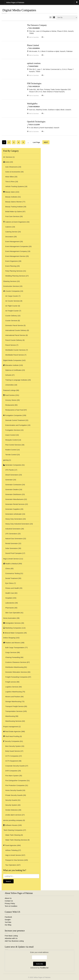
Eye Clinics (9, 583)
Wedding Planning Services (15, 276)
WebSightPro (32, 104)
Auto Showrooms (12, 167)
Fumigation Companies (12, 415)
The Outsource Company (37, 25)
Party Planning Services (14, 271)
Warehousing (10, 716)
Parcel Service (11, 345)
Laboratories (10, 603)
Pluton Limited (33, 45)
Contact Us (9, 901)
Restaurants (10, 405)
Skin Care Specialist (13, 613)
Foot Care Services (12, 216)
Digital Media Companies (12, 360)
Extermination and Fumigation (16, 425)
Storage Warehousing (13, 701)
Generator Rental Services (15, 504)
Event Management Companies (17, 246)
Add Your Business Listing (14, 941)
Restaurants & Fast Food (14, 410)
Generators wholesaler (14, 514)
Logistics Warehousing (13, 692)
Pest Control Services (13, 445)
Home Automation (10, 618)
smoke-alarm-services (13, 815)
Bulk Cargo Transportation (15, 648)
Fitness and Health (12, 588)
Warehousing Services (13, 721)
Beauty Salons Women (14, 202)
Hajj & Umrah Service (11, 559)
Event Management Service (15, 256)
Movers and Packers (13, 697)
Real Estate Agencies (12, 731)
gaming (6, 460)
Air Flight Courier (11, 306)
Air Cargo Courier (12, 296)
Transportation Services (14, 711)
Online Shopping (9, 638)
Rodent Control (11, 450)
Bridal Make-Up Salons (14, 212)
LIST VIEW (54, 17)
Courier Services (11, 321)
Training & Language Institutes (16, 380)
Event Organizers (12, 261)
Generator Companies (12, 465)
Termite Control (11, 455)
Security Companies (11, 741)
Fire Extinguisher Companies (16, 780)
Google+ (8, 920)
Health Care (10, 593)
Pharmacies (10, 608)
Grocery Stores (11, 400)
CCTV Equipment (12, 761)
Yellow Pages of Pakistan (42, 977)
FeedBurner (44, 968)
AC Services (8, 157)
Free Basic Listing (11, 936)
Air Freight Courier (12, 311)
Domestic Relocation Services (16, 672)
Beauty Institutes (11, 197)
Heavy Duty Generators (14, 519)
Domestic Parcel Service (14, 325)
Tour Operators (11, 865)
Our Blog (8, 925)
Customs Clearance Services (16, 662)
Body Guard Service (13, 751)
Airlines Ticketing (11, 850)
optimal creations (34, 63)
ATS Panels (10, 470)
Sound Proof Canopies (14, 553)
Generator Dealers (12, 489)
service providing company (13, 820)
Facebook (8, 917)
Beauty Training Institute (14, 207)
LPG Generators (11, 534)
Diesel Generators (12, 475)
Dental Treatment (12, 578)
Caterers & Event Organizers (15, 222)
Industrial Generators (13, 529)
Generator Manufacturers (14, 499)
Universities (10, 385)
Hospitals (9, 598)
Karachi (77, 3)
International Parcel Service (15, 335)
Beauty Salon (9, 192)
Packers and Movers (12, 643)
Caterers (8, 227)
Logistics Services (12, 687)
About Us (8, 898)
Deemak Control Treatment (15, 420)
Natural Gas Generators (14, 539)
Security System (11, 805)
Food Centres (9, 395)
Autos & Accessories (13, 172)
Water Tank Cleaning (13, 835)
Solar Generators (12, 548)
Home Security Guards (14, 790)
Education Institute (11, 365)
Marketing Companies (12, 628)
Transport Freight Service (15, 706)
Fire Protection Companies (15, 785)
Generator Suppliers (13, 509)
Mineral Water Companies (13, 633)
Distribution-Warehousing (14, 667)
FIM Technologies (34, 83)
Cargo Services (11, 652)
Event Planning (11, 266)
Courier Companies (11, 291)
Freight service (11, 682)
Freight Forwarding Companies (17, 677)
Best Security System (13, 746)
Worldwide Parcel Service (15, 355)
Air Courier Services (13, 301)
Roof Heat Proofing (11, 736)
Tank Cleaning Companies (13, 830)
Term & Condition (11, 906)
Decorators (9, 237)
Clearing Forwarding (13, 657)
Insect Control (10, 435)
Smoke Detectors (12, 810)
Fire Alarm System (12, 776)
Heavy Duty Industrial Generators (17, 524)
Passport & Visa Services (14, 860)
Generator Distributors (13, 494)
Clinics (8, 568)
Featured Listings (9, 390)
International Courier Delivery (16, 330)
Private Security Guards (14, 795)
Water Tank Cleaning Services (16, 840)
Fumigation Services (13, 430)
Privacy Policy (10, 903)
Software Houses (10, 825)
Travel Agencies (10, 845)
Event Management (12, 241)
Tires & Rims (10, 182)
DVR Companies (11, 771)
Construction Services (11, 286)
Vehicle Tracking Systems (15, 186)
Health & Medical (10, 564)
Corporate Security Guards (15, 766)
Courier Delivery (11, 316)
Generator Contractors (13, 485)
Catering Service (11, 232)
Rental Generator (12, 543)
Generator (9, 480)
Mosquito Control (11, 440)
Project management (11, 727)
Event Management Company (16, 251)
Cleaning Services (10, 281)
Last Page (36, 142)
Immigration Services (12, 623)
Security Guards (11, 800)
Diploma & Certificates (13, 370)
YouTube (8, 922)
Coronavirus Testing (12, 573)
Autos (6, 162)
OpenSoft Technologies (36, 122)
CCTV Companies (12, 756)
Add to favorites (34, 37)
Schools (8, 375)
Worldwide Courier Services (15, 350)
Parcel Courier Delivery (14, 340)
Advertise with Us (11, 938)
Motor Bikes (10, 177)
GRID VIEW (50, 17)
